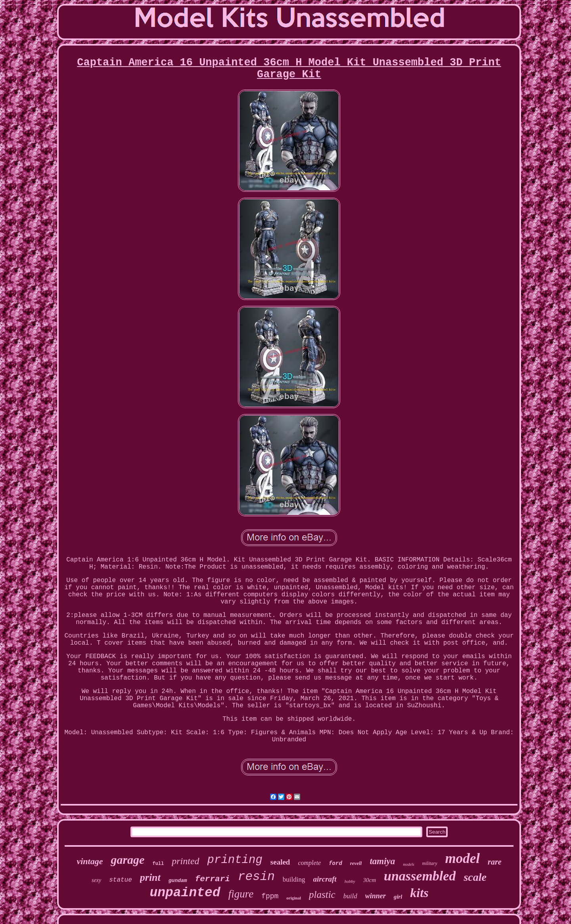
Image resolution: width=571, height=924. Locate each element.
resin (256, 877)
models (408, 864)
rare (494, 862)
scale (475, 877)
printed (185, 861)
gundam (178, 881)
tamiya (382, 861)
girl (398, 897)
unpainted (185, 893)
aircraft (325, 879)
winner (376, 896)
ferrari (213, 879)
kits (419, 893)
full (158, 864)
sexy (96, 880)
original (294, 898)
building (294, 879)
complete (309, 863)
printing (235, 860)
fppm (270, 896)
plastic (322, 894)
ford (335, 863)
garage (127, 860)
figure (241, 894)
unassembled (420, 876)
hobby (350, 881)
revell (356, 863)
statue (121, 880)
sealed (280, 862)
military (430, 863)
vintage (90, 861)
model (463, 858)
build (350, 896)
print (150, 877)
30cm (370, 880)
